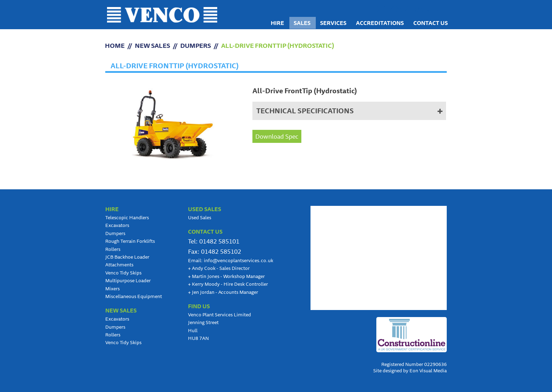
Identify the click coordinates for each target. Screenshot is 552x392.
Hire (277, 23)
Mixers (112, 289)
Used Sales (200, 217)
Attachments (119, 265)
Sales (302, 23)
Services (333, 23)
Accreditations (380, 23)
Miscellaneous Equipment (134, 296)
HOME (115, 45)
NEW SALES (152, 45)
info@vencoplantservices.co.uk (239, 260)
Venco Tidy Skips (123, 273)
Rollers (113, 249)
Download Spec (277, 136)
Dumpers (196, 45)
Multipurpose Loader (128, 280)
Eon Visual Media (428, 371)
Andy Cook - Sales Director (219, 268)
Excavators (117, 225)
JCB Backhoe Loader (127, 257)
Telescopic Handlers (127, 217)
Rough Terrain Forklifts (130, 241)
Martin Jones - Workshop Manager (226, 276)
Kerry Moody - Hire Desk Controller (228, 284)
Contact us (431, 23)
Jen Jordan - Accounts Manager (223, 292)
